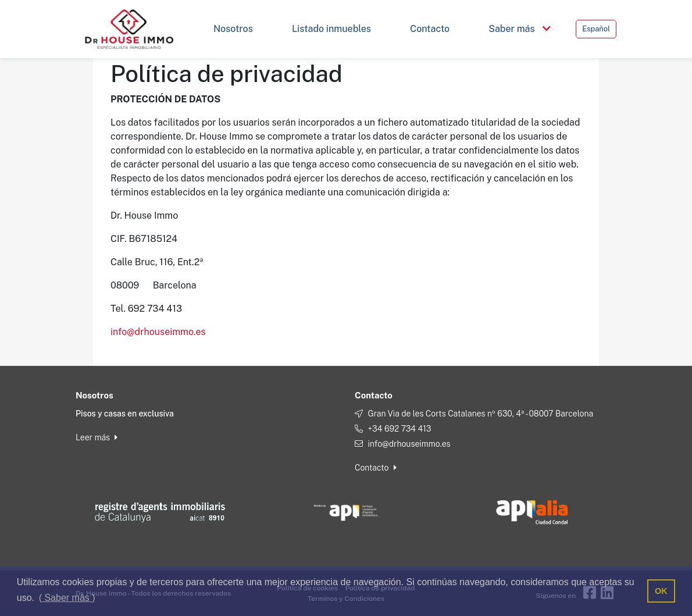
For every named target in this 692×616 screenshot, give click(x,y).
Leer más (97, 437)
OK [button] (661, 591)
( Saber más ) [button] (67, 598)
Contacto (376, 468)
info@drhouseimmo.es (158, 332)
